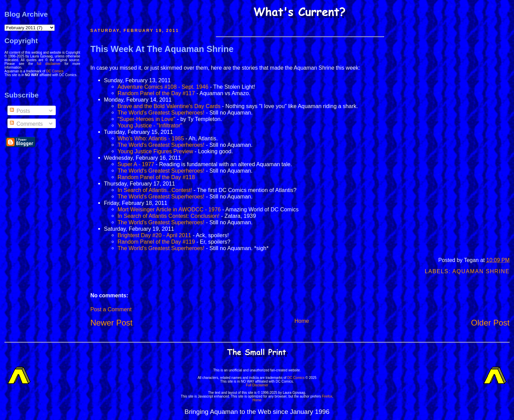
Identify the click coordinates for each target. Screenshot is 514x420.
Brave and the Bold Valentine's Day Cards (169, 106)
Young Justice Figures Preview (155, 151)
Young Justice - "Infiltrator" (150, 125)
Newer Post (112, 323)
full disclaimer (49, 64)
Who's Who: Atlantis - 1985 (151, 138)
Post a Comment (111, 309)
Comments (26, 124)
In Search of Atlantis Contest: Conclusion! (169, 216)
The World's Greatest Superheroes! (161, 112)
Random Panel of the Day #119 (156, 242)
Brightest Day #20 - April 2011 (155, 235)
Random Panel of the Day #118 (156, 177)
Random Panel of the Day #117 (156, 93)
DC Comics (55, 71)
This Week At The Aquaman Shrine (162, 49)
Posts (19, 111)
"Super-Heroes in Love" (147, 119)
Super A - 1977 (136, 164)
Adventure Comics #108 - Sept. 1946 (163, 87)
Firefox (327, 396)
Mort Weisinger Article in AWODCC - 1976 (169, 209)
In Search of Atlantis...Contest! (155, 190)
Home (302, 321)
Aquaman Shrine (481, 271)
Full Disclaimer (257, 385)
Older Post (490, 323)
